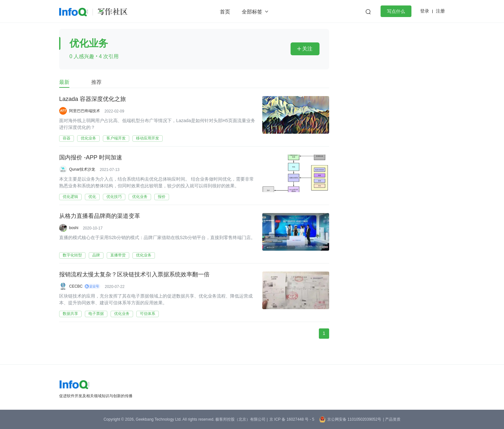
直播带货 (118, 255)
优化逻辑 (70, 197)
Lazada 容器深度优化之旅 (93, 99)
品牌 (96, 255)
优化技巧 (114, 197)
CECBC (76, 286)
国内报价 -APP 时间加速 (91, 158)
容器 (67, 138)
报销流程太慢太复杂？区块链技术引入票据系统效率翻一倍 (134, 275)
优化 (92, 197)
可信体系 (148, 314)
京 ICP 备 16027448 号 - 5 (292, 419)
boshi (74, 228)
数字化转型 (72, 255)
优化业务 (88, 138)
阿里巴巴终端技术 (85, 111)
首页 (225, 12)
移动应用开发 (148, 138)
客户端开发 (116, 138)
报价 (162, 197)
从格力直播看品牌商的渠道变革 (100, 216)
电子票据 (96, 314)
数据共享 (70, 314)
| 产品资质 (392, 419)
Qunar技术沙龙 (82, 169)
